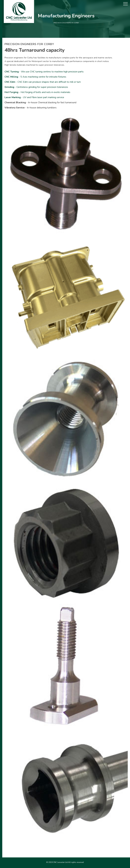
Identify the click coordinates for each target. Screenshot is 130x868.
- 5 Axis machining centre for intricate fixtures (35, 77)
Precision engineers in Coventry (65, 866)
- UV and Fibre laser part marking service (34, 97)
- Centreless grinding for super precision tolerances (36, 87)
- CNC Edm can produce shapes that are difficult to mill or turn (43, 82)
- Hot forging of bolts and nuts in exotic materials (37, 92)
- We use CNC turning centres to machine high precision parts (44, 72)
